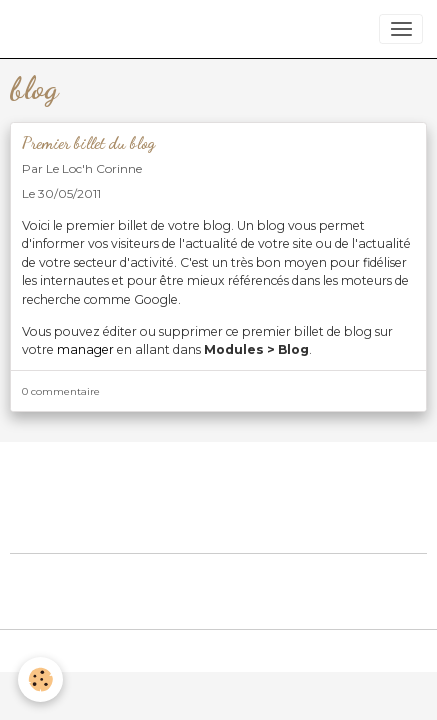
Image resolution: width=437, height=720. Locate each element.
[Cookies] (40, 679)
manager (85, 349)
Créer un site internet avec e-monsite (218, 576)
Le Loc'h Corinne (94, 168)
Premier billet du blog (88, 143)
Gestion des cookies (218, 652)
